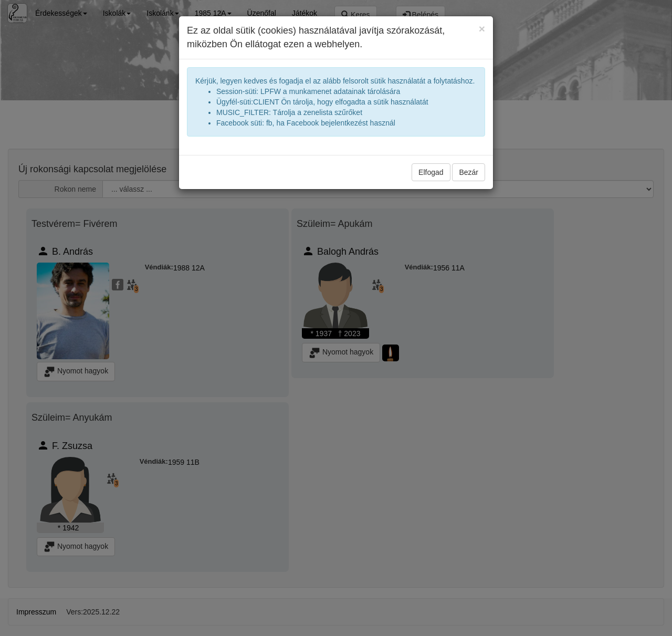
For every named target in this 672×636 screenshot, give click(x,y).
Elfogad (431, 172)
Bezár (469, 172)
